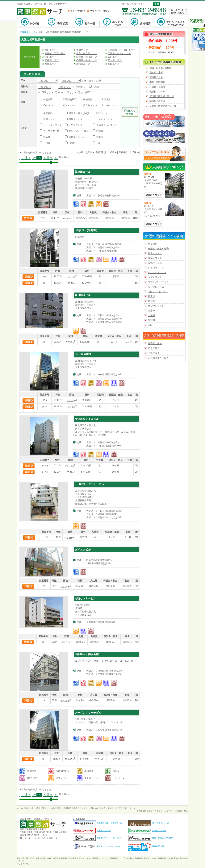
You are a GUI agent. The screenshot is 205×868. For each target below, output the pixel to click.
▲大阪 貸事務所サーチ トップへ (151, 811)
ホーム (20, 808)
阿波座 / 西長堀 (157, 101)
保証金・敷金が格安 (79, 113)
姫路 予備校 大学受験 (163, 838)
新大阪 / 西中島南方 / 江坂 (163, 106)
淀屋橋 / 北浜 (156, 77)
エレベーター (110, 105)
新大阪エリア (83, 64)
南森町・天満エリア (55, 53)
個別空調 (48, 99)
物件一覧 (86, 23)
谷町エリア (114, 57)
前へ (61, 157)
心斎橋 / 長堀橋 (157, 87)
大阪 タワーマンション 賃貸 (109, 838)
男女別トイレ (90, 105)
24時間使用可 (69, 99)
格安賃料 (48, 113)
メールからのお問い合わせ (179, 11)
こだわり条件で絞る (158, 358)
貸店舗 (46, 137)
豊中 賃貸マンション (161, 823)
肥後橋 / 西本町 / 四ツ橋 (162, 96)
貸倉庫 (100, 137)
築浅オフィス (75, 119)
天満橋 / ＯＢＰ (157, 92)
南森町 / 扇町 (156, 73)
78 (29, 158)
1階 (98, 143)
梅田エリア (51, 50)
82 (51, 158)
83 (56, 158)
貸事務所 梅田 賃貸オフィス (109, 823)
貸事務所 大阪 (158, 846)
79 (34, 158)
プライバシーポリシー (99, 11)
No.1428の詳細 (154, 224)
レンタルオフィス (52, 125)
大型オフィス (75, 125)
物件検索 (58, 23)
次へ (66, 157)
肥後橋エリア (52, 60)
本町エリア (51, 57)
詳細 (28, 218)
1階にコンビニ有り (78, 131)
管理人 (107, 99)
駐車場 (100, 131)
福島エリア (51, 64)
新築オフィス (50, 119)
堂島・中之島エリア (87, 53)
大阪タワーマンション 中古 (108, 846)
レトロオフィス (104, 119)
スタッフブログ (76, 11)
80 (40, 158)
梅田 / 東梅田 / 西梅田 (161, 68)
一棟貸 (46, 143)
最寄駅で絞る (155, 343)
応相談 (96, 87)
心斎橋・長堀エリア (87, 60)
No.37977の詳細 (154, 195)
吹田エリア (114, 64)
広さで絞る (154, 348)
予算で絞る (154, 353)
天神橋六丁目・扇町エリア (122, 50)
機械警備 (88, 99)
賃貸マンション (76, 137)
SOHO (72, 143)
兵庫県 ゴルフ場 (104, 830)
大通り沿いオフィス (106, 125)
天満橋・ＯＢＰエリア (119, 53)
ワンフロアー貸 (51, 131)
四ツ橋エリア (115, 60)
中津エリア (82, 50)
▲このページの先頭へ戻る (176, 811)
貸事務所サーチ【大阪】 (30, 23)
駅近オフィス (103, 113)
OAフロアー (49, 105)
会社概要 (141, 23)
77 (23, 158)
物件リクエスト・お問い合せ (86, 808)
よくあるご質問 (113, 23)
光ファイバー (69, 105)
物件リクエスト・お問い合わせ (172, 23)
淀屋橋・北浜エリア (87, 57)
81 (45, 158)
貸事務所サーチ (27, 32)
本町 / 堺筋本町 (157, 82)
